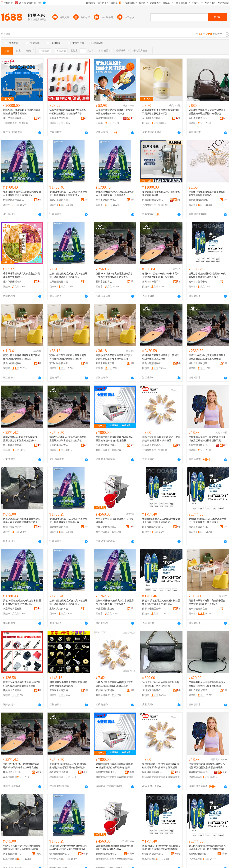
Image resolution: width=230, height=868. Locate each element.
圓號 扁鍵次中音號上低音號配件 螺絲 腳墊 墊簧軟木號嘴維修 (68, 684)
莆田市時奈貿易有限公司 (60, 363)
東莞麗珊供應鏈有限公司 (106, 609)
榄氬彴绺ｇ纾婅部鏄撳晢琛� (14, 772)
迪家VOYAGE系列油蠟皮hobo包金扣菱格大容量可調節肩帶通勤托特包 (22, 521)
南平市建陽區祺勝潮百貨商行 (153, 527)
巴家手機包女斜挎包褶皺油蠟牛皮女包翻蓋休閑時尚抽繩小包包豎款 (207, 684)
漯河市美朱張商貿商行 (14, 282)
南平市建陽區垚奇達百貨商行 (153, 609)
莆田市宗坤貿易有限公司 (153, 282)
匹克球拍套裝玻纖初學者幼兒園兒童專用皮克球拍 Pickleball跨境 (114, 112)
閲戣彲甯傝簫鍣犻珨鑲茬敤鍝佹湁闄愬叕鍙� (199, 772)
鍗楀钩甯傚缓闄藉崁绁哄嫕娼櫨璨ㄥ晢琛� (153, 854)
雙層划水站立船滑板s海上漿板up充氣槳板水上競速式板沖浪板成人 (207, 275)
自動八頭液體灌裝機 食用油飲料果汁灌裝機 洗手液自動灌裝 (22, 112)
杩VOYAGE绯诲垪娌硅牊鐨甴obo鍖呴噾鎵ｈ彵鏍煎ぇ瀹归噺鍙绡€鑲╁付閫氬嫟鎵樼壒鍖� (22, 848)
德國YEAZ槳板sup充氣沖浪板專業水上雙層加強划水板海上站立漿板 (114, 275)
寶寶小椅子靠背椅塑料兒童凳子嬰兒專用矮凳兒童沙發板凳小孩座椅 (68, 357)
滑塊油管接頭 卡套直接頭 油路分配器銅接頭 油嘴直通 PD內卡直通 (161, 439)
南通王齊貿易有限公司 (199, 527)
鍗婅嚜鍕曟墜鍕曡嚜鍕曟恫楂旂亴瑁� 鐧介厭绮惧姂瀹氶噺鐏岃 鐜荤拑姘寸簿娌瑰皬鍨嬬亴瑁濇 (114, 766)
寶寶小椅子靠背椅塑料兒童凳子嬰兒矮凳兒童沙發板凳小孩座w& (207, 602)
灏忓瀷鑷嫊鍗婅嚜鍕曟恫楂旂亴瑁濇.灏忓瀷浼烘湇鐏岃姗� (115, 848)
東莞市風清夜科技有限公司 (60, 609)
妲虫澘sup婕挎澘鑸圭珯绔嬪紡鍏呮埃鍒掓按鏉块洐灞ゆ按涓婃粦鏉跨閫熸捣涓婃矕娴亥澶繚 (68, 848)
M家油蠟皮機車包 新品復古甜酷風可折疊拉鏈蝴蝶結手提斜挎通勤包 (207, 112)
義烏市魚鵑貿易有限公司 (14, 363)
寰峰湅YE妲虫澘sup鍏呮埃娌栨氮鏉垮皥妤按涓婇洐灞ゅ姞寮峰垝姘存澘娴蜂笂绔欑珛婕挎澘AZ (22, 766)
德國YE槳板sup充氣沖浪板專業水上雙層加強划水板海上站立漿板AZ (21, 439)
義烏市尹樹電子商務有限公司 (106, 363)
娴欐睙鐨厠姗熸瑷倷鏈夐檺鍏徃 (106, 772)
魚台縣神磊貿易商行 (13, 445)
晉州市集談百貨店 (59, 445)
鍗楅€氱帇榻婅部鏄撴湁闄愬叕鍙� (199, 854)
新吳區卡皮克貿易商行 (60, 118)
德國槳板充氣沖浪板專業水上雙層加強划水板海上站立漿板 (161, 357)
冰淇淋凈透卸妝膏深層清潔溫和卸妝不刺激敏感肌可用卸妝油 (161, 112)
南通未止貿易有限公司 (60, 200)
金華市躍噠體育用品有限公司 (106, 118)
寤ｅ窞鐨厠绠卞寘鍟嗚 (14, 854)
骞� (38, 772)
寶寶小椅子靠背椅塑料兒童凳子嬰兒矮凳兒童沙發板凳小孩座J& (21, 357)
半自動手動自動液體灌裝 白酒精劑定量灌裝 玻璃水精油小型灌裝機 (115, 439)
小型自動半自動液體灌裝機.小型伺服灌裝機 (115, 521)
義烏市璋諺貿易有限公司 (153, 363)
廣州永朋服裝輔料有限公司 (199, 200)
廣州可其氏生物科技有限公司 (153, 118)
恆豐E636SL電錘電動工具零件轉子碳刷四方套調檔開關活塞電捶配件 (22, 684)
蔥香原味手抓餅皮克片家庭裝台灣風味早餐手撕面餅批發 (21, 275)
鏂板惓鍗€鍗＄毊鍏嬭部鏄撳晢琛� (153, 772)
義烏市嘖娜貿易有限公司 (199, 609)
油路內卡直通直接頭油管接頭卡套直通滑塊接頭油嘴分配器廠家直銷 (114, 684)
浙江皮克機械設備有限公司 (14, 118)
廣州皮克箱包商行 (198, 118)
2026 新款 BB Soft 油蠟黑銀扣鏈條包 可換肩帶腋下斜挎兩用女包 (161, 684)
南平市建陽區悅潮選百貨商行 (106, 200)
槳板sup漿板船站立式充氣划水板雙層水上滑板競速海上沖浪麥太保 (68, 521)
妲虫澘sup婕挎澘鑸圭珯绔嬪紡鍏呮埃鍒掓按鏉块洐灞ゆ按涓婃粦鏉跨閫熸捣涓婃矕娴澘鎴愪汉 (161, 848)
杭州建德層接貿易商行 (14, 200)
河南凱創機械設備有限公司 (153, 200)
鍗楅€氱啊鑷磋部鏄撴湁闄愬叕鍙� (60, 854)
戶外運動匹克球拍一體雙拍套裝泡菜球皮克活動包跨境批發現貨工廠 (207, 439)
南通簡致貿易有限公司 (60, 527)
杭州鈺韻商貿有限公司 (60, 282)
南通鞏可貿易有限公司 (14, 609)
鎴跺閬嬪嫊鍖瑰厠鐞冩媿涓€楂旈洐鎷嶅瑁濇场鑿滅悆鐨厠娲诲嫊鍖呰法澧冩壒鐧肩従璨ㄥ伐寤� (207, 766)
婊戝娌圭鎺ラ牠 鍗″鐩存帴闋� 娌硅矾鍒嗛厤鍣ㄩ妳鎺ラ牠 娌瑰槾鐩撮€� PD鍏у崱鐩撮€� (161, 766)
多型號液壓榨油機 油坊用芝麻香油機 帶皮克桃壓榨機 (161, 194)
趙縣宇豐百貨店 (104, 282)
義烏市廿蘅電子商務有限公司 (199, 282)
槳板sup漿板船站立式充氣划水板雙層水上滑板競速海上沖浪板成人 (22, 194)
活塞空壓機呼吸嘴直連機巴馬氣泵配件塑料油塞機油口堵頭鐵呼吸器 (68, 112)
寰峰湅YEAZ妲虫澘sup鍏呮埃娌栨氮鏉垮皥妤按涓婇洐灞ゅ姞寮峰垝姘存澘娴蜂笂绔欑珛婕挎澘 (68, 766)
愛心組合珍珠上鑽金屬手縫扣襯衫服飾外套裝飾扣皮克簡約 (207, 194)
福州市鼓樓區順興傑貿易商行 (199, 363)
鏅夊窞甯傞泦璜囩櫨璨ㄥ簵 (60, 772)
